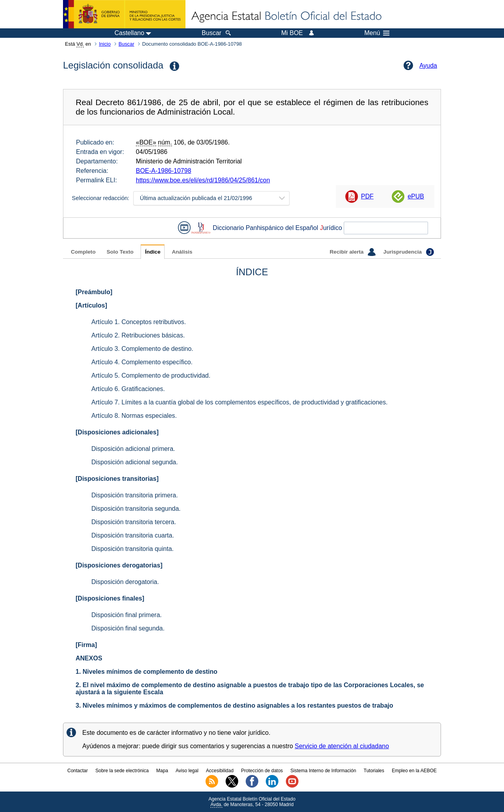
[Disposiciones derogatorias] (119, 565)
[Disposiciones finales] (110, 598)
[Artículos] (91, 305)
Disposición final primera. (127, 615)
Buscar (126, 44)
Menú (377, 33)
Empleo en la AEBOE (414, 771)
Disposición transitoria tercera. (134, 522)
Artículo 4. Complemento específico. (142, 362)
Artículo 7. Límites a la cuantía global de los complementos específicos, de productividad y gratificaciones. (239, 402)
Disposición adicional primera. (133, 449)
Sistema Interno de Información (323, 771)
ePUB (416, 196)
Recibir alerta (352, 252)
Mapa (162, 771)
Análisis (182, 252)
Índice (153, 252)
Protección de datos (262, 771)
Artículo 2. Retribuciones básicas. (138, 335)
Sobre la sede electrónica (122, 771)
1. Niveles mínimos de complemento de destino (146, 672)
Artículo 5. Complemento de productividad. (151, 375)
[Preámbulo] (94, 292)
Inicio (105, 44)
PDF (367, 196)
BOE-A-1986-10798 (164, 171)
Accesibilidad (220, 771)
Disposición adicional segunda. (135, 462)
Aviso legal (187, 771)
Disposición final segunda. (128, 628)
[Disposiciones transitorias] (117, 479)
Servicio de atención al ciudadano (342, 746)
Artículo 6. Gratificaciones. (128, 389)
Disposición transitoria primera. (135, 495)
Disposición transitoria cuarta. (133, 535)
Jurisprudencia (409, 252)
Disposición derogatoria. (125, 582)
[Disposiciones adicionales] (117, 432)
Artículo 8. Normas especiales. (134, 416)
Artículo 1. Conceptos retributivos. (139, 322)
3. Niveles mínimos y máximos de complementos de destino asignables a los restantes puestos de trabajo (234, 705)
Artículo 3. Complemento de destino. (142, 349)
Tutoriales (374, 771)
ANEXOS (89, 658)
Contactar (78, 771)
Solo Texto (120, 252)
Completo (83, 252)
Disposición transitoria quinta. (132, 549)
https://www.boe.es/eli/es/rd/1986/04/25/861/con (203, 180)
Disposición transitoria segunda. (136, 509)
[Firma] (86, 645)
